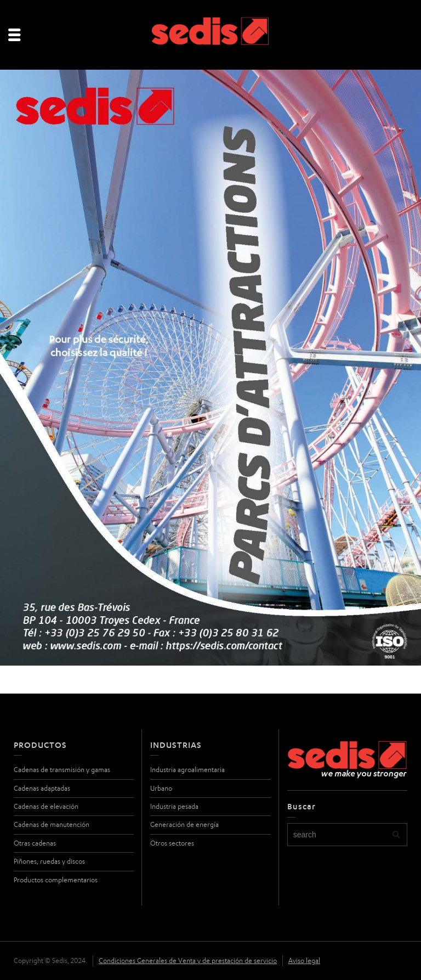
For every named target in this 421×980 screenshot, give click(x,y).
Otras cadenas (35, 843)
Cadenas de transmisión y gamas (62, 770)
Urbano (161, 788)
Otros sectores (172, 843)
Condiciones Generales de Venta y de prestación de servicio (188, 961)
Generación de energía (184, 824)
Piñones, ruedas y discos (49, 861)
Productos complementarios (56, 880)
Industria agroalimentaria (187, 770)
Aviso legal (304, 961)
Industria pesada (174, 806)
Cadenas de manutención (52, 824)
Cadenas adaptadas (42, 788)
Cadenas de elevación (46, 806)
